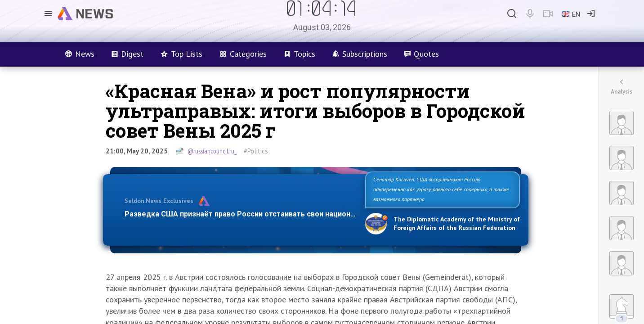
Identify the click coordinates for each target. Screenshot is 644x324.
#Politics (256, 151)
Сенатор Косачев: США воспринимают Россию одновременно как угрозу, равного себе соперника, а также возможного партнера (441, 189)
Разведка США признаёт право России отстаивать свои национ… (240, 214)
